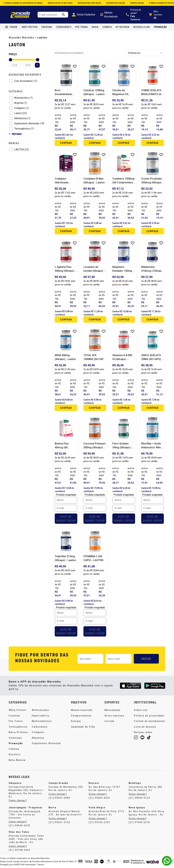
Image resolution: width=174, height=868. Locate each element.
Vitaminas (15, 738)
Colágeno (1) (21, 108)
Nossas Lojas (142, 27)
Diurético (15, 754)
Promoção (160, 27)
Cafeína (14, 749)
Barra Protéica (18, 732)
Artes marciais (114, 716)
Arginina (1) (21, 103)
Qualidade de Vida (83, 727)
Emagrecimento (81, 716)
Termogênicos (18, 727)
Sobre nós (141, 710)
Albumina (38, 738)
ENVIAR (146, 659)
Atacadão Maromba (21, 38)
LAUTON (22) (22, 150)
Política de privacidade (149, 716)
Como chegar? (18, 800)
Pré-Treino (82, 27)
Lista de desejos (145, 727)
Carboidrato (40, 727)
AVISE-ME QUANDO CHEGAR (66, 519)
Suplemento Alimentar (46, 743)
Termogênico (64, 27)
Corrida (110, 721)
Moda (95, 27)
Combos (107, 27)
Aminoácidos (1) (23, 98)
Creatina (47, 27)
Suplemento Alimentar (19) (29, 123)
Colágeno (38, 732)
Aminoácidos (40, 710)
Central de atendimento (150, 721)
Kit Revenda (123, 27)
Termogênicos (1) (24, 129)
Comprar (66, 143)
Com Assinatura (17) (26, 81)
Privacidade (30, 865)
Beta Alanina (17, 760)
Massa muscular (82, 710)
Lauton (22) (21, 113)
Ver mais (15, 134)
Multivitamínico (42, 721)
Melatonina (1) (22, 118)
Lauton (42, 38)
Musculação (113, 710)
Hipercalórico (41, 716)
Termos (41, 865)
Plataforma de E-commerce (137, 862)
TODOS (11, 27)
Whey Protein (30, 27)
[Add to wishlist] (75, 66)
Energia (76, 721)
